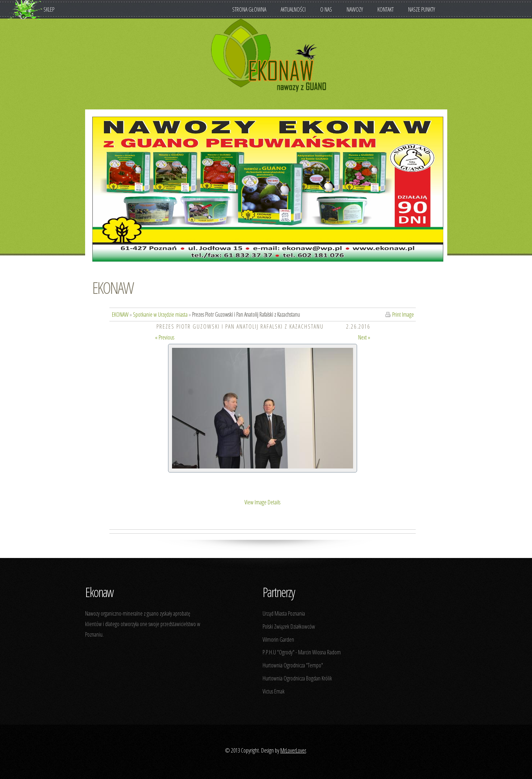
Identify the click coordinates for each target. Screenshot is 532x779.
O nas (330, 9)
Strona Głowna (249, 9)
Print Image (403, 314)
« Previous (165, 337)
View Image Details (262, 502)
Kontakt (386, 9)
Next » (364, 337)
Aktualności (293, 9)
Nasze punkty (422, 9)
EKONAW (113, 288)
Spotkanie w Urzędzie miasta (160, 314)
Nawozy (358, 9)
